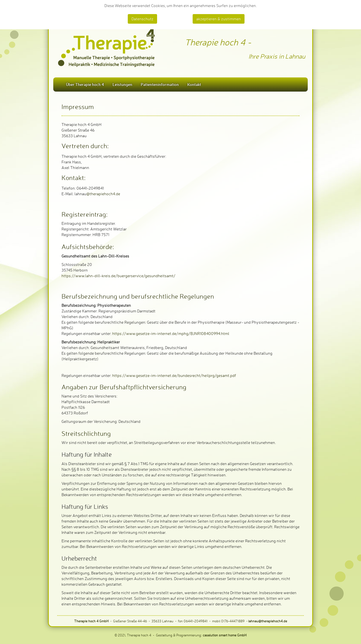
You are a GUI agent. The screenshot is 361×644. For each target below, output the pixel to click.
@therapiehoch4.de (103, 194)
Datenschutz (142, 19)
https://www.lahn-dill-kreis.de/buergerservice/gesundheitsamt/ (118, 276)
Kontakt (194, 84)
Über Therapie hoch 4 (85, 84)
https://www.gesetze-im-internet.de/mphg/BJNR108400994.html (171, 333)
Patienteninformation (160, 84)
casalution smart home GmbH (225, 635)
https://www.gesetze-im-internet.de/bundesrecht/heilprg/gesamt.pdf (174, 375)
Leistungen (122, 84)
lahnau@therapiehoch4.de (268, 621)
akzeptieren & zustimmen (219, 19)
